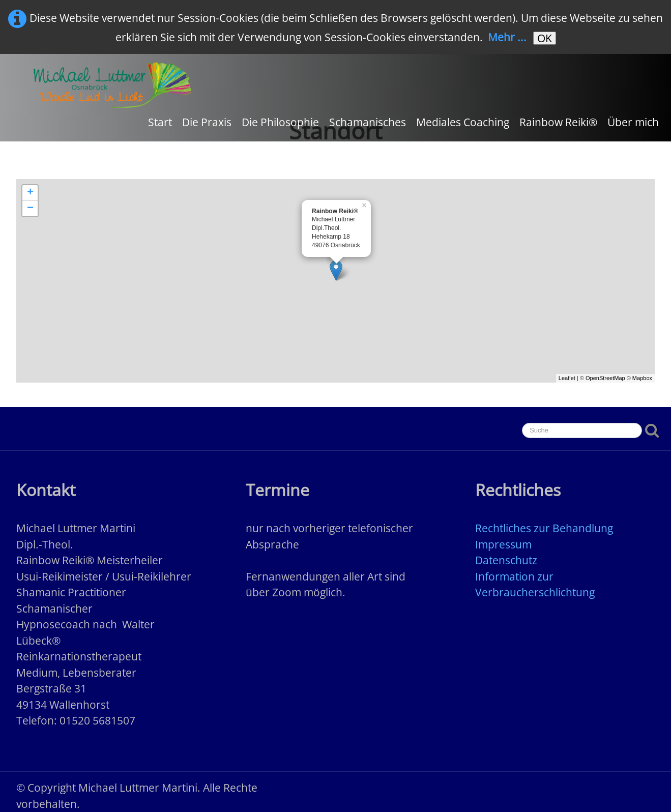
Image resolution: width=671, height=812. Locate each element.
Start (160, 122)
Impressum (503, 544)
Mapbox (642, 378)
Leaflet (567, 378)
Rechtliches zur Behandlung (544, 528)
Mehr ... (507, 37)
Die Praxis (207, 122)
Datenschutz (506, 560)
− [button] (30, 209)
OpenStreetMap (605, 378)
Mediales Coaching (463, 122)
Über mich (633, 122)
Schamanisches (368, 122)
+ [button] (30, 193)
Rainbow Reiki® (558, 122)
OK (545, 38)
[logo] (112, 85)
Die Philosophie (280, 122)
